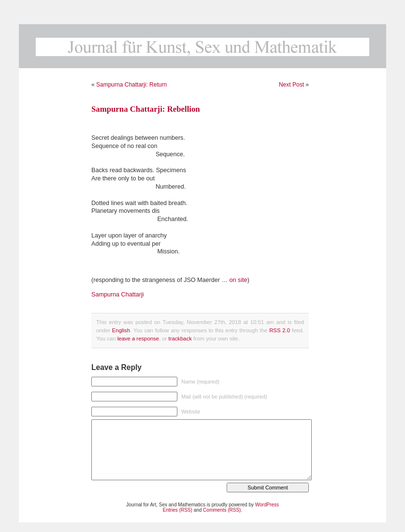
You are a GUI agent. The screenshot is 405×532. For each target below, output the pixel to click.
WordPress (267, 505)
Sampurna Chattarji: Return (131, 85)
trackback (180, 339)
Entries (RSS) (178, 510)
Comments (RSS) (222, 510)
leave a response (138, 339)
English (121, 330)
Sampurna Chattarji (118, 295)
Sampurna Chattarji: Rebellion (146, 109)
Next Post (291, 85)
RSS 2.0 (280, 330)
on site (239, 280)
